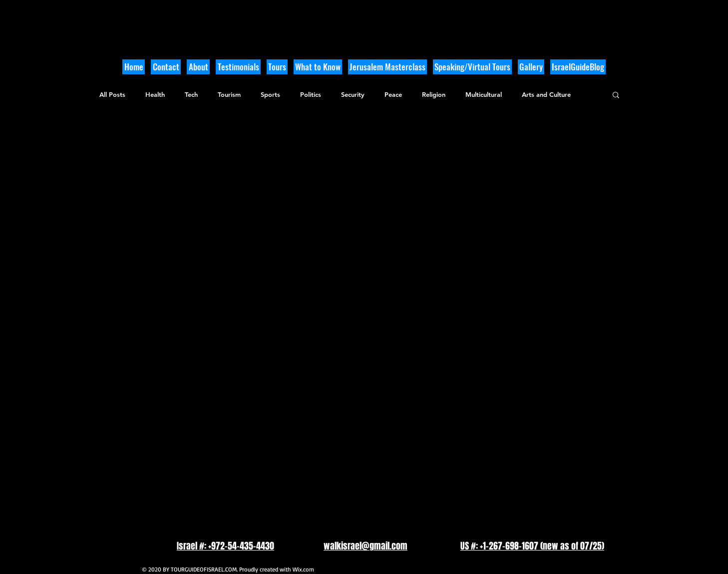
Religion (434, 94)
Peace (393, 94)
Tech (191, 94)
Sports (270, 94)
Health (155, 94)
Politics (311, 94)
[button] (318, 67)
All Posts (112, 94)
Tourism (229, 94)
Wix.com (303, 569)
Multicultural (484, 94)
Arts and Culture (546, 94)
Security (353, 94)
